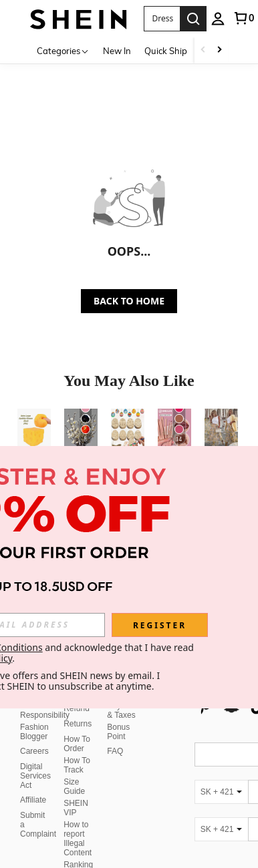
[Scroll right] (219, 50)
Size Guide (74, 754)
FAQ (115, 719)
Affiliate (33, 768)
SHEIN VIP (76, 776)
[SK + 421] (221, 760)
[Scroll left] (203, 50)
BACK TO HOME (129, 301)
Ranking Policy (78, 837)
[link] (243, 18)
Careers (34, 719)
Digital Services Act (35, 744)
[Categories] (63, 50)
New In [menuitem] (117, 51)
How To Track (77, 733)
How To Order (77, 712)
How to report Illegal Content (78, 807)
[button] (162, 19)
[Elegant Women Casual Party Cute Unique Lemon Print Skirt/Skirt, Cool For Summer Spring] (221, 431)
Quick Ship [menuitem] (166, 51)
